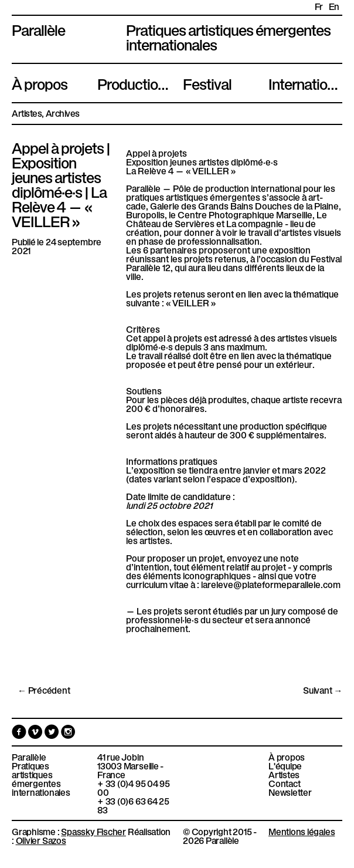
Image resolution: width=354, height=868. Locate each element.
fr (319, 6)
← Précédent (44, 690)
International (305, 83)
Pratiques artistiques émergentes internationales (41, 779)
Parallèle (38, 29)
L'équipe (285, 766)
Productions (134, 83)
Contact (284, 783)
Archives (63, 113)
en (334, 6)
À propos (40, 83)
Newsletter (290, 792)
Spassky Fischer (93, 831)
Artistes (27, 113)
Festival (207, 83)
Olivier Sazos (41, 840)
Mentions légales (302, 831)
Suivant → (323, 690)
